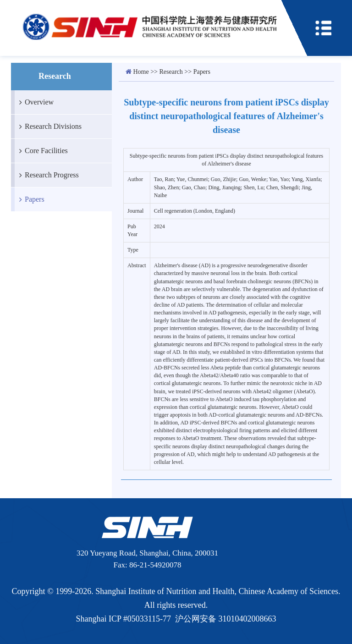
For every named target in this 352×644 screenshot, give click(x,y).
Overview (34, 102)
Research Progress (47, 175)
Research (171, 72)
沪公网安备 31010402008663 (226, 619)
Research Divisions (48, 127)
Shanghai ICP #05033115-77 (123, 619)
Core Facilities (41, 151)
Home (141, 72)
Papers (30, 199)
